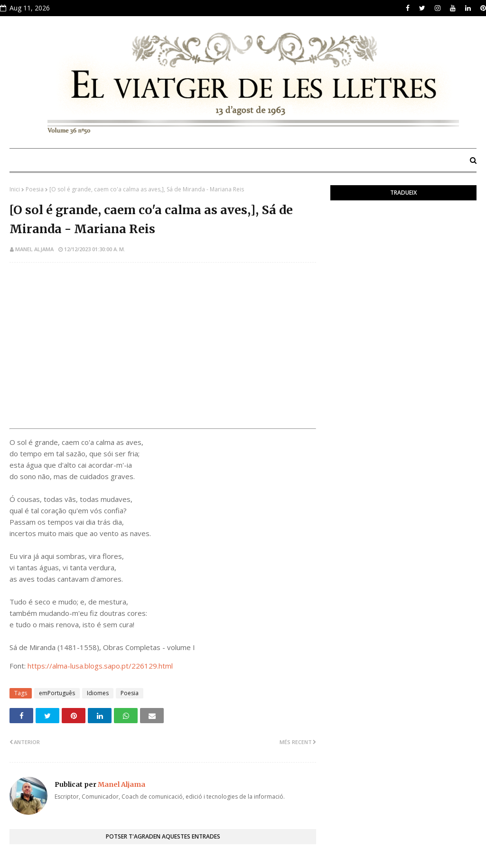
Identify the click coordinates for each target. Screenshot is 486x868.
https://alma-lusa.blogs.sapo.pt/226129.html (100, 666)
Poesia (35, 189)
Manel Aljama (34, 249)
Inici (15, 189)
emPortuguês (57, 693)
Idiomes (98, 693)
